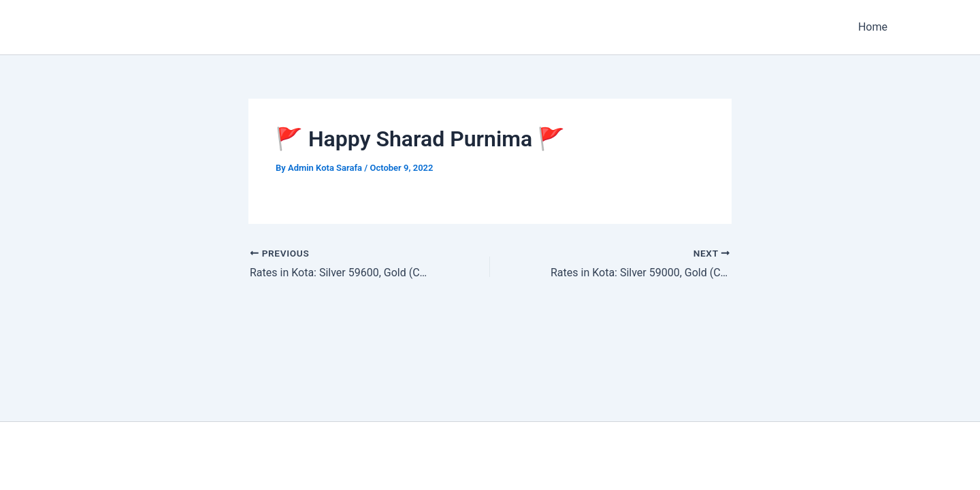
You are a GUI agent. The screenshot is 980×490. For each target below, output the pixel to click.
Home (873, 27)
